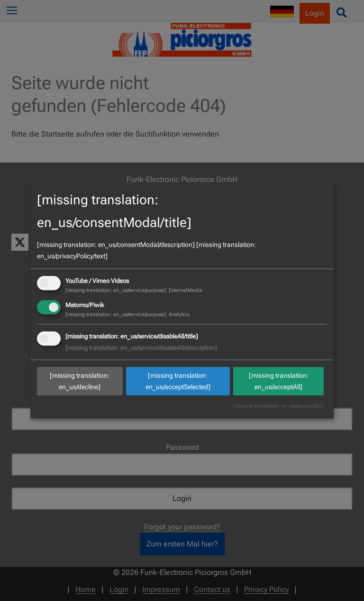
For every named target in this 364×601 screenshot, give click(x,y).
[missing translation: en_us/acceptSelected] (178, 381)
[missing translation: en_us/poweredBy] (278, 406)
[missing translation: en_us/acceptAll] (279, 381)
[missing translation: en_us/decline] (80, 381)
